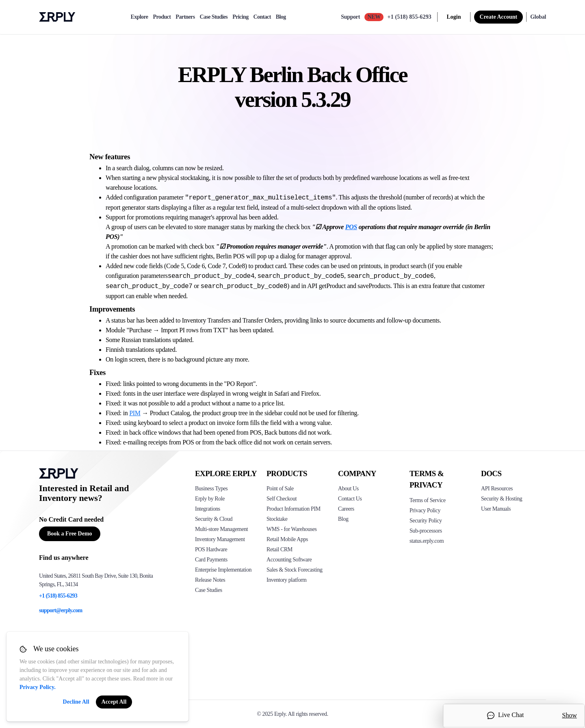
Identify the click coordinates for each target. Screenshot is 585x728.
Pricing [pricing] (240, 17)
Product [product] (162, 17)
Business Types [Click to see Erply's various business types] (211, 489)
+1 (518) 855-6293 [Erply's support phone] (58, 596)
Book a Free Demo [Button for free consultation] (70, 534)
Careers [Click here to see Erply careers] (346, 509)
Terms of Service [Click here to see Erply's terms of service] (428, 500)
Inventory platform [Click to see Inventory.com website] (287, 580)
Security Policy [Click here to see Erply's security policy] (426, 521)
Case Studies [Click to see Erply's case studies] (209, 590)
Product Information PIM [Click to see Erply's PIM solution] (294, 509)
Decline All (76, 702)
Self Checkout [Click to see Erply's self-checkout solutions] (282, 499)
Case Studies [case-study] (214, 17)
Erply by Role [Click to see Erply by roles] (210, 499)
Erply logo (57, 17)
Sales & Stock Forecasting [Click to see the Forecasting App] (295, 570)
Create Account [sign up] (499, 17)
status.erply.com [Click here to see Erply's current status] (427, 541)
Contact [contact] (262, 17)
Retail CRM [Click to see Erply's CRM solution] (279, 549)
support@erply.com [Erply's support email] (61, 610)
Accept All (114, 702)
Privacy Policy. (38, 687)
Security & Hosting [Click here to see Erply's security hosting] (502, 499)
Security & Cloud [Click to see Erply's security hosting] (214, 519)
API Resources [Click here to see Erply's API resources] (497, 489)
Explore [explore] (139, 17)
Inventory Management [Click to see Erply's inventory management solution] (220, 539)
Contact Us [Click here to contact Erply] (350, 499)
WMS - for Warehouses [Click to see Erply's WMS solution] (292, 529)
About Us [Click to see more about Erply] (348, 489)
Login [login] (454, 17)
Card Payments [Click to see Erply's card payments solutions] (211, 560)
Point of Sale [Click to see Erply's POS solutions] (280, 489)
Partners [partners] (185, 17)
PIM (135, 413)
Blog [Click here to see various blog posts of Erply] (343, 519)
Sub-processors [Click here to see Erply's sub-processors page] (426, 531)
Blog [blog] (281, 17)
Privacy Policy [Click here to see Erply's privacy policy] (425, 510)
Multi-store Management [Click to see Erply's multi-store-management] (221, 529)
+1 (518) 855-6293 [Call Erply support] (409, 17)
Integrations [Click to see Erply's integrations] (208, 509)
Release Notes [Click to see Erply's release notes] (210, 580)
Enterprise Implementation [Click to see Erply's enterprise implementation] (223, 570)
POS (351, 227)
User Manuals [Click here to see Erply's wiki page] (496, 509)
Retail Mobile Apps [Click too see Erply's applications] (287, 539)
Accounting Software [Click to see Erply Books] (289, 560)
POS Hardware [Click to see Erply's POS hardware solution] (211, 549)
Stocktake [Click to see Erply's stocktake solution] (277, 519)
